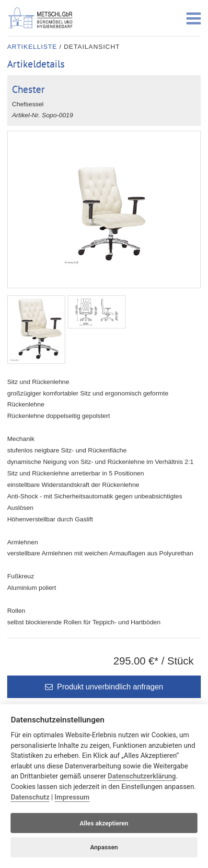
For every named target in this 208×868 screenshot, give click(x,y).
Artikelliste (32, 47)
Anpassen (104, 847)
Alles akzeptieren (104, 823)
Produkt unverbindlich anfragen (104, 687)
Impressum (72, 797)
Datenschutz (30, 797)
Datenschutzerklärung (142, 776)
